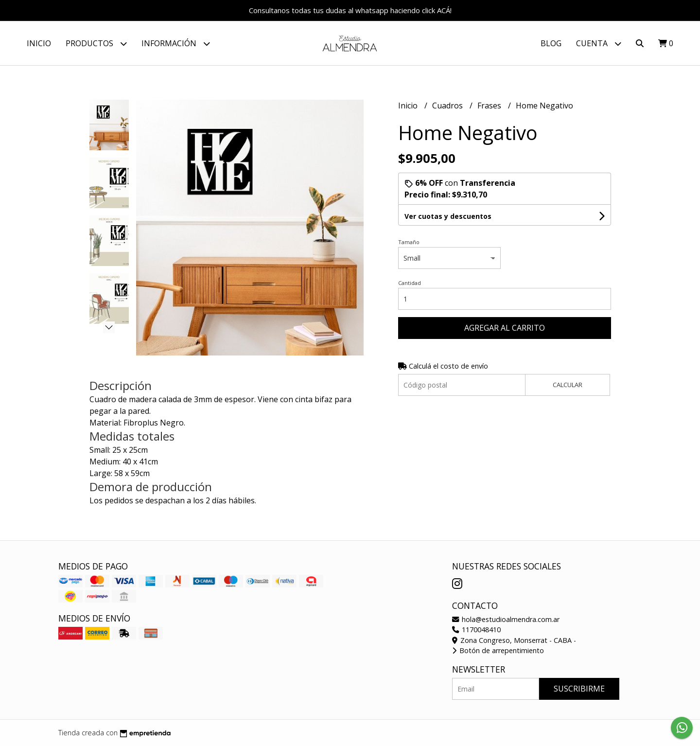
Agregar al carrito (505, 328)
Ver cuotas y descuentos (448, 216)
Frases (490, 106)
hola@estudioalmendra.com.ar (506, 619)
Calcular (568, 385)
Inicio (39, 43)
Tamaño (409, 242)
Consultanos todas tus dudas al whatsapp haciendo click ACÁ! (350, 10)
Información (176, 44)
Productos (96, 44)
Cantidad (410, 283)
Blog (551, 43)
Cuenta (599, 44)
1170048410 (476, 630)
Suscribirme (579, 689)
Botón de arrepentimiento (498, 650)
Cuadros (448, 106)
